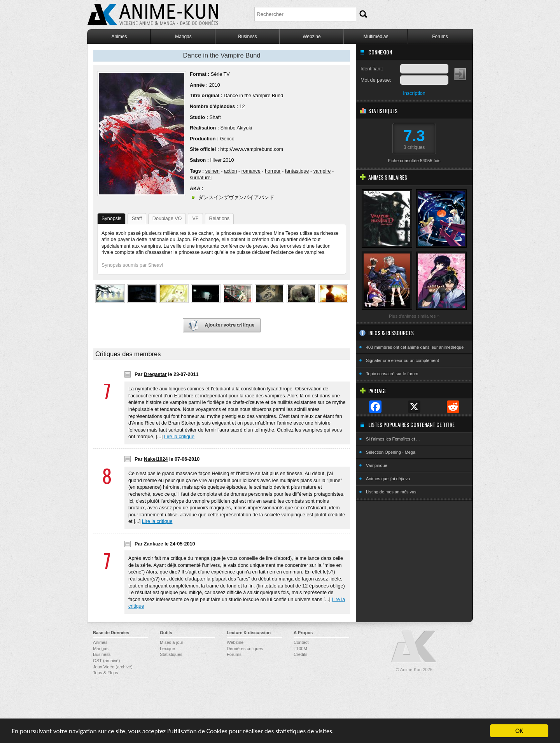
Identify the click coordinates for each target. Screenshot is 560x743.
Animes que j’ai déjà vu (388, 479)
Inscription (414, 93)
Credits (300, 654)
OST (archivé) (106, 661)
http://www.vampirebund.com (252, 149)
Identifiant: (372, 69)
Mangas (183, 37)
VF (195, 219)
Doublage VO (167, 219)
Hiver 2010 (222, 160)
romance (251, 171)
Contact (301, 642)
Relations (220, 219)
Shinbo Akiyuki (236, 128)
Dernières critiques (245, 649)
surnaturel (201, 178)
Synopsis (111, 219)
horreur (273, 171)
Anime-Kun (414, 647)
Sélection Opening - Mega (391, 452)
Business (248, 37)
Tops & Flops (106, 673)
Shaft (215, 117)
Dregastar (155, 374)
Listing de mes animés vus (391, 492)
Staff (137, 219)
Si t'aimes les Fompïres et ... (393, 439)
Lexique (167, 649)
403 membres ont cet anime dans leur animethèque (415, 347)
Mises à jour (171, 642)
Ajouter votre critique (222, 326)
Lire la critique (179, 437)
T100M (300, 649)
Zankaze (154, 544)
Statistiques (171, 654)
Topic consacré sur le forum (392, 374)
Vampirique (377, 465)
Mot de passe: (376, 80)
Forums (440, 37)
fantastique (297, 171)
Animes (119, 37)
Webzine (311, 37)
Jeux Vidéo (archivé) (113, 667)
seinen (213, 171)
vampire (322, 171)
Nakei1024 (156, 459)
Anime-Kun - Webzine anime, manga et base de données (153, 15)
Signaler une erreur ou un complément (402, 360)
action (231, 171)
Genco (227, 139)
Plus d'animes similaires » (414, 316)
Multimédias (376, 37)
